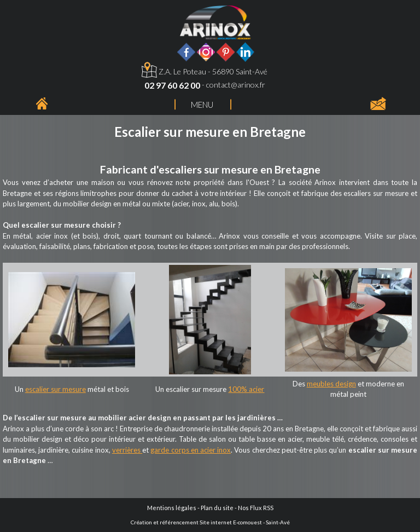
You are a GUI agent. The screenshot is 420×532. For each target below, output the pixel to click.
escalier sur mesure (56, 389)
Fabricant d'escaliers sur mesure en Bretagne (210, 169)
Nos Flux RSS (256, 508)
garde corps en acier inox (191, 450)
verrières (127, 450)
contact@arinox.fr (236, 85)
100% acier (246, 389)
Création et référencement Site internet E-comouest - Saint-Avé (210, 522)
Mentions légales (172, 508)
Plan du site (217, 508)
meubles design (331, 384)
